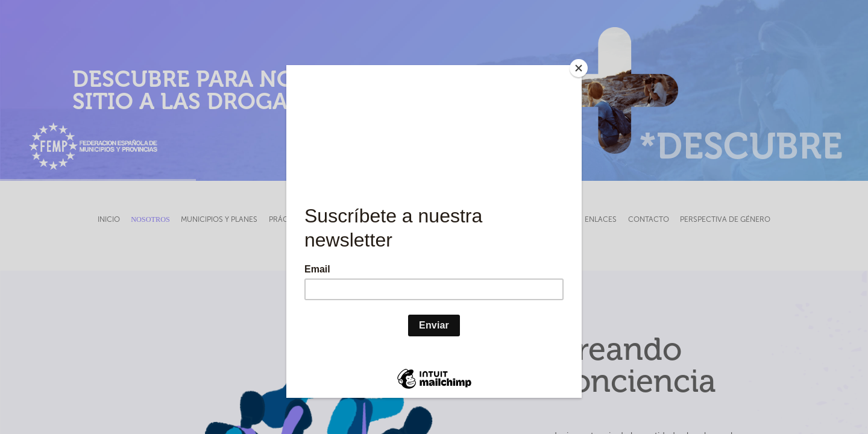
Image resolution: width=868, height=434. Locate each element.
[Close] (579, 68)
